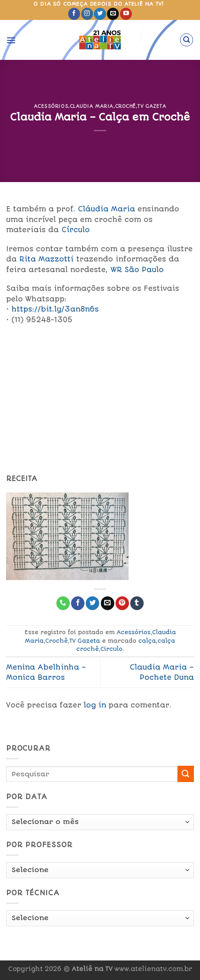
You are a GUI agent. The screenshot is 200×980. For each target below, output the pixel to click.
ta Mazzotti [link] (46, 259)
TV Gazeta (152, 106)
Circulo (111, 649)
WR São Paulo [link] (137, 270)
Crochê (126, 106)
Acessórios (51, 106)
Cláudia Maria (107, 209)
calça (147, 641)
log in (95, 705)
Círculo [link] (76, 230)
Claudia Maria (92, 106)
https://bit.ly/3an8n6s (55, 309)
